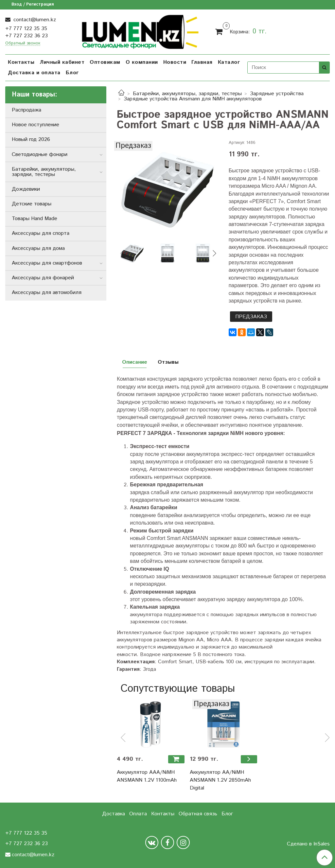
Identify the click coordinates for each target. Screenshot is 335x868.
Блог (72, 73)
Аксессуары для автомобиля (47, 293)
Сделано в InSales (308, 844)
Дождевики (26, 189)
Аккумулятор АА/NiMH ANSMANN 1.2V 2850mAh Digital (220, 780)
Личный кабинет (62, 62)
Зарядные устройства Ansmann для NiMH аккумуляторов (193, 99)
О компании (142, 62)
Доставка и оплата (34, 73)
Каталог (229, 62)
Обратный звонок (23, 44)
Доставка (114, 814)
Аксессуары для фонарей (43, 278)
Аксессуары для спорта (41, 233)
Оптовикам (105, 62)
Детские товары (32, 204)
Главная (202, 62)
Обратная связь (198, 814)
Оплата (138, 814)
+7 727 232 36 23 (26, 36)
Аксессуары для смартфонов (47, 263)
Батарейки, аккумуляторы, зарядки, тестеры (187, 94)
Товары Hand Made (35, 219)
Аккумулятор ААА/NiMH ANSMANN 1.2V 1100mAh (147, 776)
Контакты (21, 62)
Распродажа (26, 110)
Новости (175, 62)
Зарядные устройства (277, 94)
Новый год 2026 (31, 139)
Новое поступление (35, 125)
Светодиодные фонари (40, 155)
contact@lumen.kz (34, 20)
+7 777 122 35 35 (26, 29)
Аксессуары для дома (38, 248)
